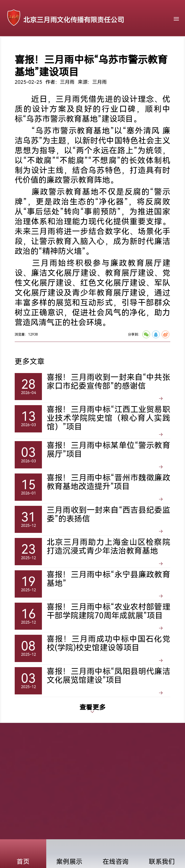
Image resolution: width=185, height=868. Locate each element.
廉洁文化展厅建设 (64, 273)
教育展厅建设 (130, 273)
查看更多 (92, 708)
